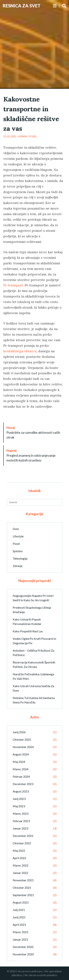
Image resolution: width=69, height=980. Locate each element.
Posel (33, 136)
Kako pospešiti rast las (28, 631)
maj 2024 (19, 762)
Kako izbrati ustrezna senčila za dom (33, 688)
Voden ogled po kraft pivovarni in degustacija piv (34, 641)
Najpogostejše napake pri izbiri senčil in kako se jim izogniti (33, 598)
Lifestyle (18, 536)
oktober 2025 (22, 739)
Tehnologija (20, 558)
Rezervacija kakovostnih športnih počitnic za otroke (34, 664)
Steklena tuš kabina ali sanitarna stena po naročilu (34, 700)
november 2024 (23, 747)
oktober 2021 (22, 888)
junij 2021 (19, 917)
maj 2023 (19, 806)
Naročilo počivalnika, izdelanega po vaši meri (33, 676)
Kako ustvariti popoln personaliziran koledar (27, 622)
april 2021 (19, 925)
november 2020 (23, 954)
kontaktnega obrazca (20, 351)
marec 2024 (21, 769)
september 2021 (23, 895)
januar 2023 (20, 828)
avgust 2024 (21, 754)
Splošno (18, 551)
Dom (16, 529)
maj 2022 (19, 851)
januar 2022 (20, 873)
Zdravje (18, 566)
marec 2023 (21, 813)
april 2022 (19, 858)
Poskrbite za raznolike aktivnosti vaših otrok (33, 432)
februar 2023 (21, 821)
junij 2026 (19, 732)
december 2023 (23, 784)
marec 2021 (21, 932)
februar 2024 (21, 776)
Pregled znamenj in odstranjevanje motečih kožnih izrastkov (31, 455)
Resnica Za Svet (22, 6)
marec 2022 (21, 865)
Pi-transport (13, 285)
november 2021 (23, 880)
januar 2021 (20, 939)
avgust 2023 (21, 791)
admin (23, 136)
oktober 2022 (22, 843)
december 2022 (23, 836)
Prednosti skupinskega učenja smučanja (32, 610)
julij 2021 (19, 910)
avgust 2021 (21, 902)
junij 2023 (19, 799)
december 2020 (23, 947)
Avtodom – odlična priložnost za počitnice (33, 653)
